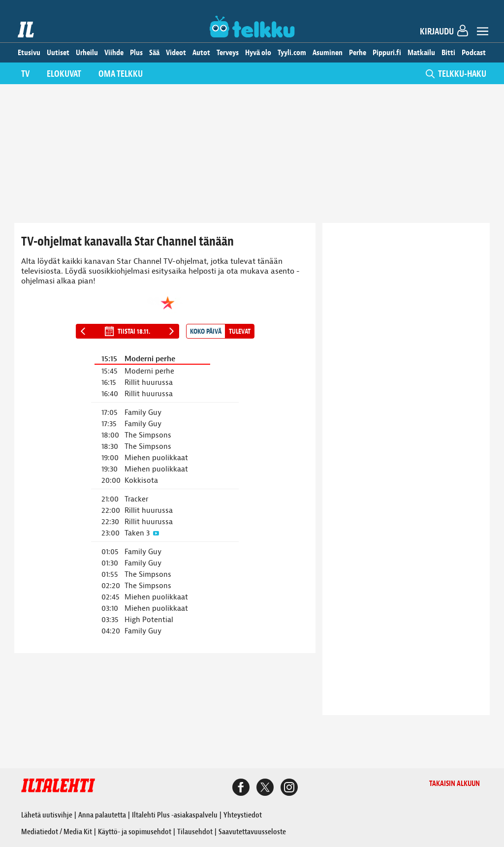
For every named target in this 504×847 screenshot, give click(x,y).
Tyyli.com (292, 53)
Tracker (136, 499)
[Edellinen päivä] (83, 331)
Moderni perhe (150, 359)
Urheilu (87, 53)
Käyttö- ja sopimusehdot (135, 832)
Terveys (228, 53)
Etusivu (29, 53)
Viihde (114, 53)
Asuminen (328, 53)
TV (25, 74)
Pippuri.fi (387, 53)
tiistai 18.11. (127, 331)
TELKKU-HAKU (456, 74)
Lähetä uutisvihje (47, 815)
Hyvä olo (258, 53)
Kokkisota (141, 481)
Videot (176, 53)
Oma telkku (121, 74)
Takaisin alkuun (455, 784)
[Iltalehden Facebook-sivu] (241, 788)
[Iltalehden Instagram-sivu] (289, 788)
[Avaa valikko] (482, 32)
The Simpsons (148, 435)
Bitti (448, 53)
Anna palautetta (102, 815)
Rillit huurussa (149, 383)
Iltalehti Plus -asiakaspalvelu (175, 815)
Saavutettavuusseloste (252, 832)
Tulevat (240, 331)
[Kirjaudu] (447, 33)
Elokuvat (64, 74)
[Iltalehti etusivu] (26, 30)
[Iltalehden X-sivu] (265, 788)
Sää (154, 53)
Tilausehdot (195, 832)
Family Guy (143, 413)
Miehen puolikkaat (156, 458)
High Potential (149, 620)
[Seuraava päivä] (172, 331)
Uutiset (58, 53)
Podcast (474, 53)
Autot (201, 53)
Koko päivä (206, 331)
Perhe (358, 53)
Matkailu (421, 53)
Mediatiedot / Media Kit (57, 832)
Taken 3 (137, 533)
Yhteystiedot (243, 815)
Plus (136, 53)
